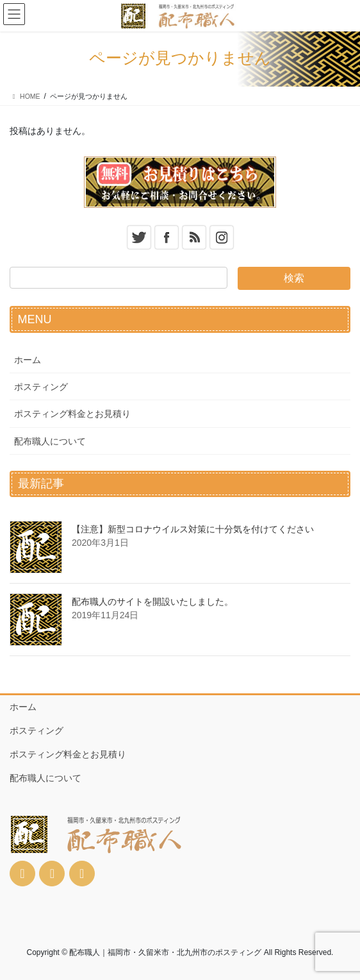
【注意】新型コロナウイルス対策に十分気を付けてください (193, 529)
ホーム (28, 360)
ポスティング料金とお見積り (72, 414)
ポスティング (41, 387)
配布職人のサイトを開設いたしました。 (152, 602)
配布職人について (50, 441)
